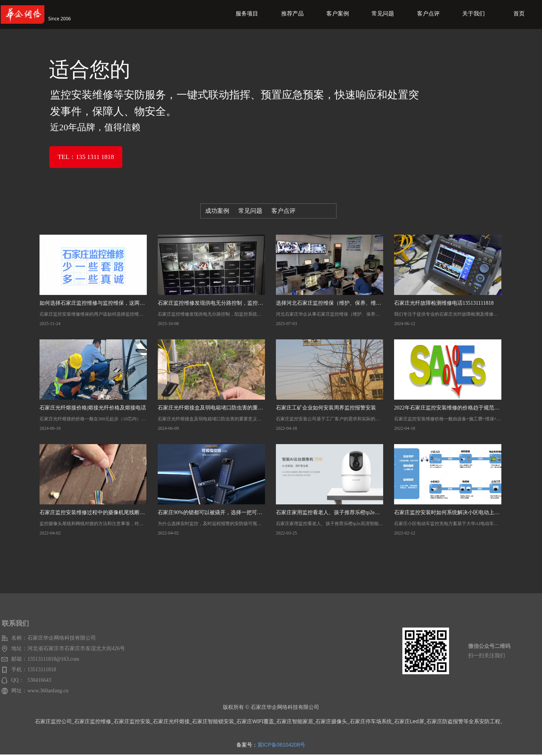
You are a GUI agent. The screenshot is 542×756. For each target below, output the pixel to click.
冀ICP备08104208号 (282, 745)
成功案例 (217, 211)
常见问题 (250, 211)
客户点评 (283, 211)
